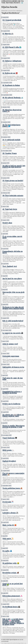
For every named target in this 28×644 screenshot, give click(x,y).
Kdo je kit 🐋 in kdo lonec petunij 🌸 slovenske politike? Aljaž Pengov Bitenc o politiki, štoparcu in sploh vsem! (13, 622)
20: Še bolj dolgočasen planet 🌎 (11, 125)
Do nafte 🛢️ (7, 551)
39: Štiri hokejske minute (13, 195)
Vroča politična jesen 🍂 (12, 488)
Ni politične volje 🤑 (11, 563)
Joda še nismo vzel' (10, 344)
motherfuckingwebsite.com (19, 643)
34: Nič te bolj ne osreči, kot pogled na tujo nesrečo (14, 166)
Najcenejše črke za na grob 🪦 (13, 293)
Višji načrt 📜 (8, 539)
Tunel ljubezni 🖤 (10, 438)
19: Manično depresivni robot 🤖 (12, 110)
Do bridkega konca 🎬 (11, 607)
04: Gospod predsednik (12, 20)
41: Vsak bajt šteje (10, 209)
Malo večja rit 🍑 (9, 525)
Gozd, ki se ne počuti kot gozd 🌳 (13, 584)
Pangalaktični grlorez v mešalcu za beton (12, 392)
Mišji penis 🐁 (8, 450)
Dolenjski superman (11, 356)
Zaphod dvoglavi (9, 461)
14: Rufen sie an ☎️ (10, 73)
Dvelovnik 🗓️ (8, 502)
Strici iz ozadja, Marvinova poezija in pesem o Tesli (13, 426)
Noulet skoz (7, 223)
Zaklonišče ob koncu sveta (13, 367)
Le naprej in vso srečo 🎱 (13, 333)
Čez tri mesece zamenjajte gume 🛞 (13, 474)
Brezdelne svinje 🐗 (11, 573)
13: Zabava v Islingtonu (12, 61)
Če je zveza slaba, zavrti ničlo (12, 237)
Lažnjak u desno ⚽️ (10, 513)
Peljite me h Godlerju (11, 404)
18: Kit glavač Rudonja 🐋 (13, 98)
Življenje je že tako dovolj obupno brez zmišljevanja (13, 308)
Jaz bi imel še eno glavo (12, 278)
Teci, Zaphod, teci (10, 266)
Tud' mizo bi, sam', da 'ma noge (13, 379)
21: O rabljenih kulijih (11, 140)
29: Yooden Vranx (10, 153)
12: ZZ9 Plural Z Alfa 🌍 (12, 47)
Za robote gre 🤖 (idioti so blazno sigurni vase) (13, 415)
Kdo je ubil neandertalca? (13, 321)
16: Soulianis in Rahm (11, 85)
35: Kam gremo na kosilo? (13, 181)
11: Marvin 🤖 (8, 34)
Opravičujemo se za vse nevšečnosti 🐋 (13, 2)
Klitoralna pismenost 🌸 (12, 596)
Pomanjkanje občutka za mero (12, 252)
